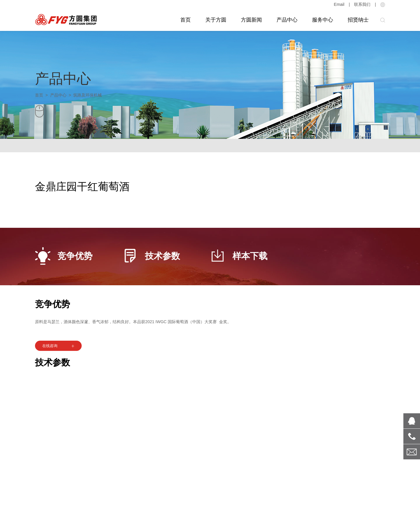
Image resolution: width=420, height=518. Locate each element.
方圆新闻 (251, 20)
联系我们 (362, 4)
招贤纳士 (358, 20)
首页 (185, 20)
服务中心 (323, 20)
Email (339, 4)
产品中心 (287, 20)
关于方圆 (216, 20)
